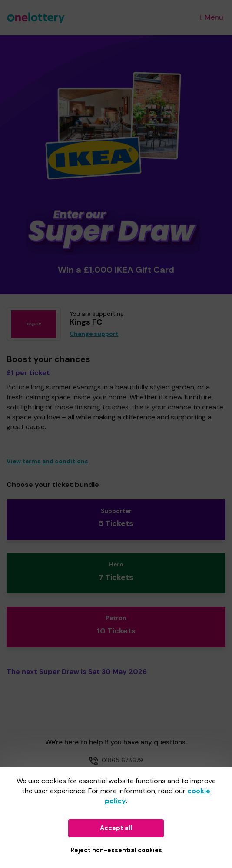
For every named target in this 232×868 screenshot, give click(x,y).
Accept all (116, 828)
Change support (94, 334)
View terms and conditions (47, 461)
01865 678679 (122, 760)
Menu (212, 17)
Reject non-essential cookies (116, 850)
